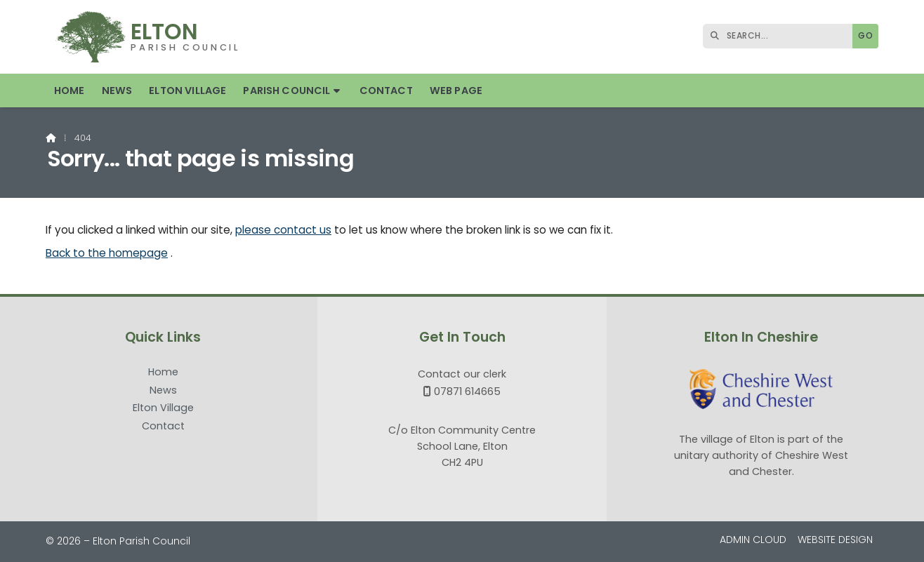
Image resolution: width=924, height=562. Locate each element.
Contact (163, 426)
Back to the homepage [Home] (107, 253)
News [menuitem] (117, 91)
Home (163, 373)
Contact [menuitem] (386, 91)
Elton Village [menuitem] (187, 91)
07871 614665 (467, 392)
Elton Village (163, 408)
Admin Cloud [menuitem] (753, 540)
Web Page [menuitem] (456, 91)
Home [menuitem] (70, 91)
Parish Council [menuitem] (286, 91)
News (163, 391)
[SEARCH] (781, 36)
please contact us (283, 230)
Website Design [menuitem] (835, 540)
